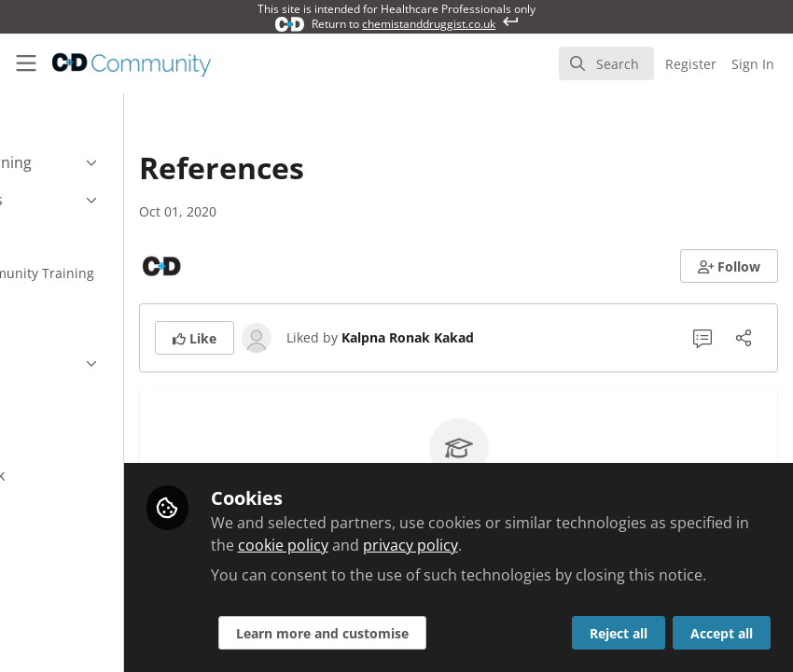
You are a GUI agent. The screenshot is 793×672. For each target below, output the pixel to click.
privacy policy (627, 523)
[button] (730, 266)
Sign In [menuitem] (753, 64)
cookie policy (500, 523)
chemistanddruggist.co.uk (429, 24)
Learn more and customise (436, 633)
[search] (606, 63)
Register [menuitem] (691, 64)
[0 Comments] (703, 338)
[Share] (744, 338)
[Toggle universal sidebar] (26, 63)
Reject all (619, 633)
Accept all (722, 633)
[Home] (111, 63)
